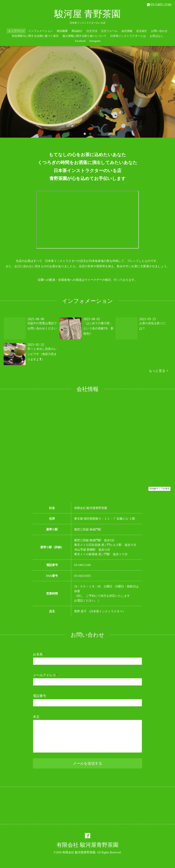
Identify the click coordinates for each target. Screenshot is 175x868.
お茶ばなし (157, 36)
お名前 (39, 654)
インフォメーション (41, 31)
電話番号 (40, 696)
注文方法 (92, 31)
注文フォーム (109, 31)
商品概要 (62, 31)
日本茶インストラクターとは (128, 36)
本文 (36, 717)
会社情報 (127, 31)
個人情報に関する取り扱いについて (84, 36)
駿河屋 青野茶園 (88, 14)
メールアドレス (45, 675)
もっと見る (158, 371)
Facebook (80, 41)
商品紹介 (77, 31)
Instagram (95, 41)
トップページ (16, 31)
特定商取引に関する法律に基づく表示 (35, 36)
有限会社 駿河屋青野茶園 (87, 845)
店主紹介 (142, 31)
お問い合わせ (159, 31)
